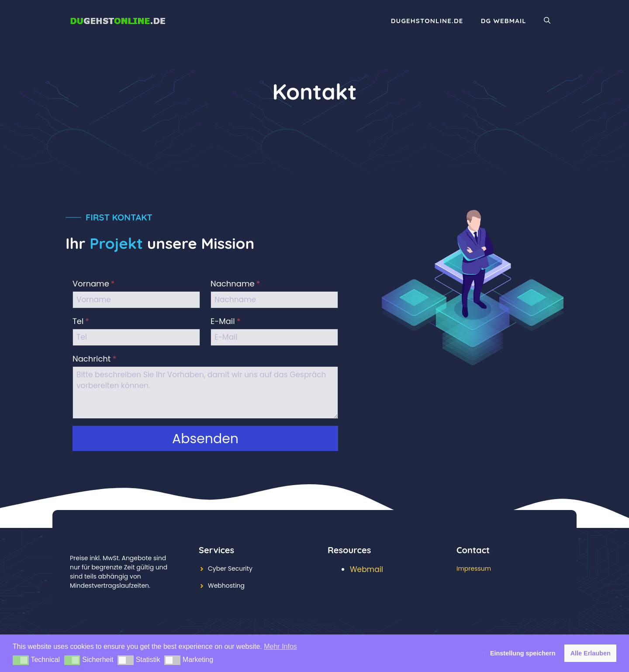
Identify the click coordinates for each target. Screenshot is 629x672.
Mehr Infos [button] (280, 646)
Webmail (366, 569)
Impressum (474, 569)
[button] (21, 660)
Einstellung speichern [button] (523, 653)
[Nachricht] (205, 393)
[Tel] (136, 337)
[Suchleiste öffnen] (547, 21)
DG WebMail (504, 21)
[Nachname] (274, 300)
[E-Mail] (274, 337)
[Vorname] (136, 300)
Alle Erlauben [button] (591, 653)
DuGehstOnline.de (427, 21)
